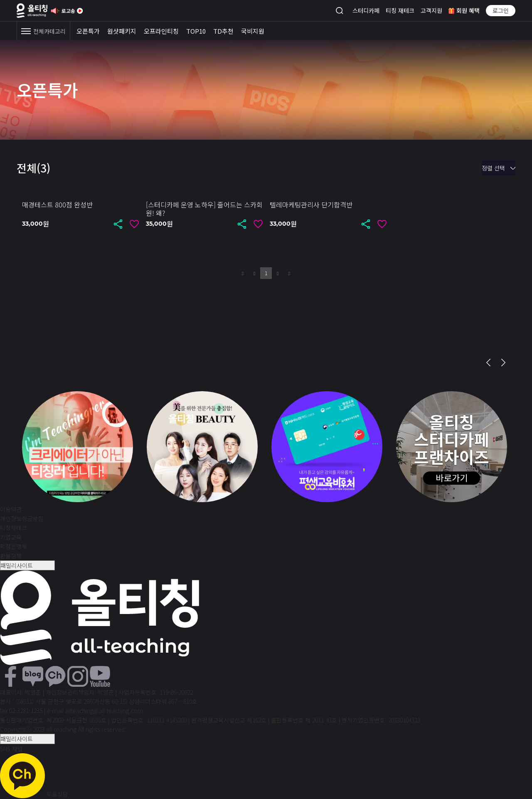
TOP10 (196, 31)
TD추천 (223, 31)
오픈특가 (88, 31)
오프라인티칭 (161, 31)
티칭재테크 (14, 528)
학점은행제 (14, 546)
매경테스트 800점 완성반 (57, 205)
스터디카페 (366, 10)
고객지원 (431, 10)
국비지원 (253, 31)
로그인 (501, 10)
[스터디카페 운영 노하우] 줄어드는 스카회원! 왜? (204, 209)
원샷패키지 (122, 31)
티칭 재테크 (400, 10)
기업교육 (11, 537)
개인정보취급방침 (22, 518)
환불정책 (11, 556)
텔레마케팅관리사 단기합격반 (311, 205)
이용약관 (11, 509)
